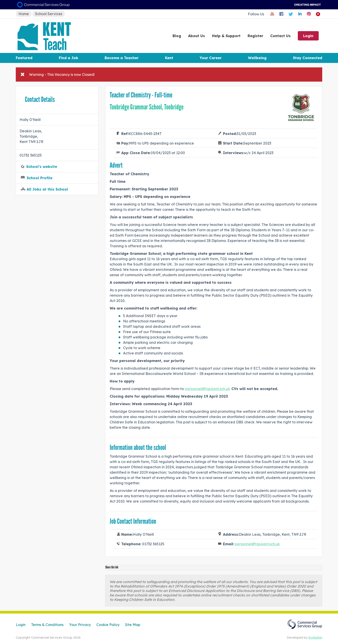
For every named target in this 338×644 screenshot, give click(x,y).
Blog (177, 36)
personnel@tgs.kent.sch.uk (208, 389)
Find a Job (69, 58)
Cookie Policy (108, 625)
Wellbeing (257, 58)
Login (308, 36)
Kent (169, 58)
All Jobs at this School (47, 189)
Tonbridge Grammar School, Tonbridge (147, 107)
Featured (24, 58)
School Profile (40, 178)
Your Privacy (80, 625)
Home (24, 14)
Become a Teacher (122, 58)
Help (226, 36)
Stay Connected (308, 58)
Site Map (133, 625)
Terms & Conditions (47, 625)
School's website (42, 167)
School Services (49, 14)
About (197, 36)
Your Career (211, 58)
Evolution (315, 638)
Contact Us (280, 36)
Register (255, 36)
